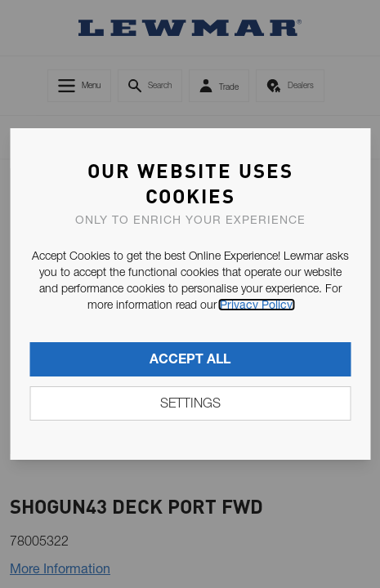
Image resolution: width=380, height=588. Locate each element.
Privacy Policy (256, 305)
